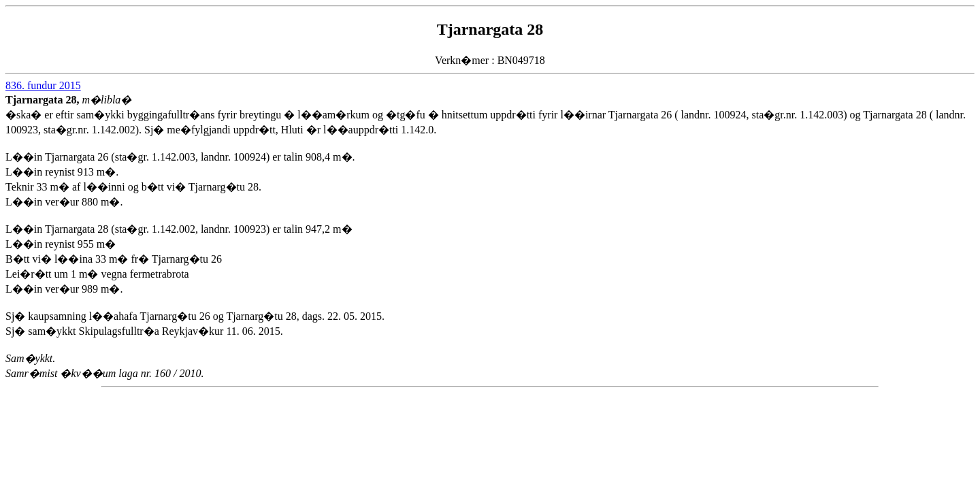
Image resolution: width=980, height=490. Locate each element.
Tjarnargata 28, (44, 100)
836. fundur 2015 (43, 85)
